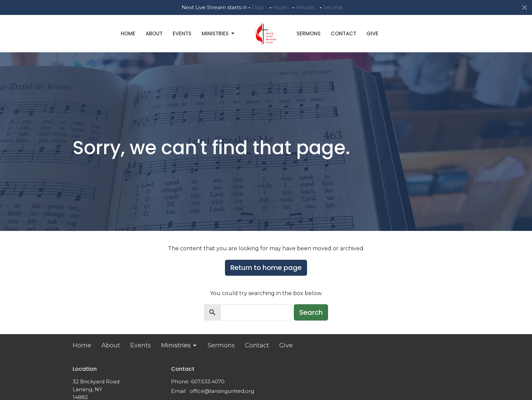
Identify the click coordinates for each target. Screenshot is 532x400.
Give (372, 33)
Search (311, 312)
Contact (344, 33)
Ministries (218, 33)
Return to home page (266, 268)
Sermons (309, 33)
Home (128, 33)
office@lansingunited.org (222, 391)
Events (182, 33)
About (154, 33)
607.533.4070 (208, 381)
